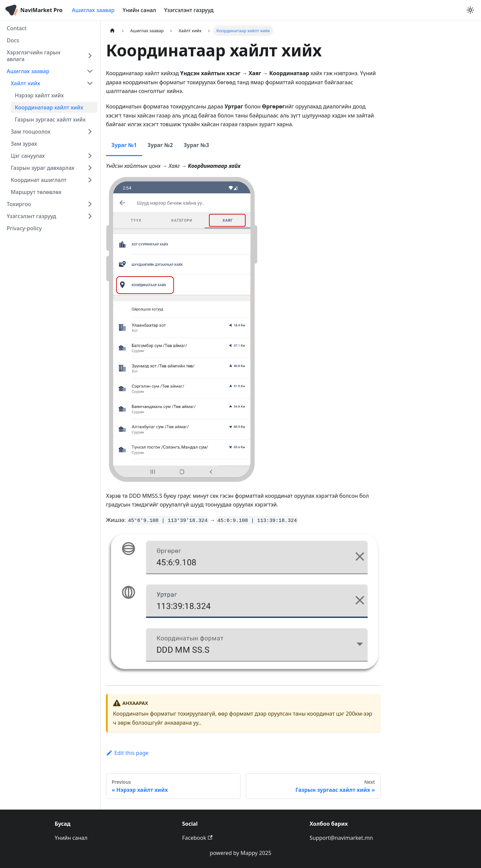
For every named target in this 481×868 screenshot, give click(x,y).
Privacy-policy (24, 228)
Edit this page (127, 753)
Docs (13, 40)
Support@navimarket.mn (341, 838)
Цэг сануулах (28, 156)
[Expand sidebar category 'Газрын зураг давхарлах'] (90, 168)
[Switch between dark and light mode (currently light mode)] (470, 10)
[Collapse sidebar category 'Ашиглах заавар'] (90, 71)
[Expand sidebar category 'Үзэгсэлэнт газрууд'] (90, 216)
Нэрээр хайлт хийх (39, 95)
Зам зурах (24, 144)
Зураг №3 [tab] (196, 145)
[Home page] (112, 31)
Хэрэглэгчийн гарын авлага (34, 56)
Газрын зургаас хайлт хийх (50, 119)
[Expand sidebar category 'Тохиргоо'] (90, 204)
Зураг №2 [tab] (160, 145)
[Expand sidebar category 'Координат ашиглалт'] (90, 180)
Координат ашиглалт (39, 180)
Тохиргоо (19, 204)
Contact (17, 28)
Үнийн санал (139, 10)
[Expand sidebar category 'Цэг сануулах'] (90, 156)
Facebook (197, 838)
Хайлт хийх (25, 83)
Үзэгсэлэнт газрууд (189, 10)
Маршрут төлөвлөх (36, 192)
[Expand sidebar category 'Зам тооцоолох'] (90, 132)
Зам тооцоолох (31, 132)
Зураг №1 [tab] (124, 145)
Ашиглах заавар (93, 10)
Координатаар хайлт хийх (49, 107)
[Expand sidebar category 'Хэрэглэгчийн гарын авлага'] (90, 56)
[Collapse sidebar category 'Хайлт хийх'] (90, 83)
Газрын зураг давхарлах (43, 168)
